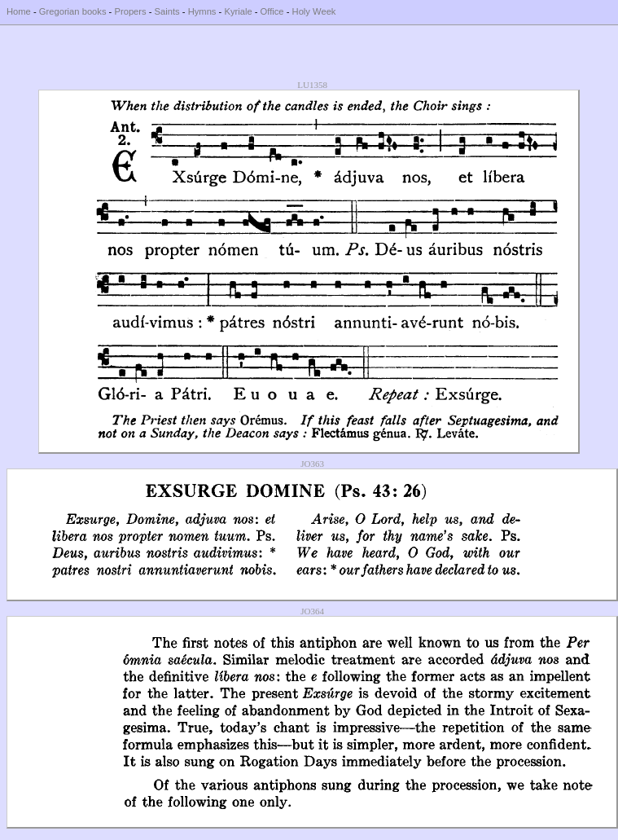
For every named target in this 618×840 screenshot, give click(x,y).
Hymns (202, 11)
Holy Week (314, 11)
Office (272, 11)
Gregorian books (73, 11)
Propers (130, 11)
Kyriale (238, 11)
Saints (167, 11)
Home (19, 11)
